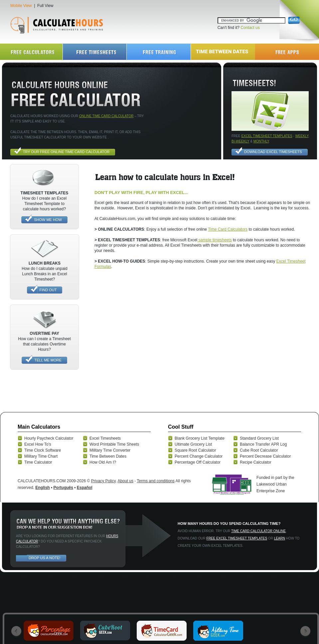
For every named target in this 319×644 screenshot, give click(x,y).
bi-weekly (240, 141)
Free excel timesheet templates (237, 538)
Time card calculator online (258, 531)
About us (126, 481)
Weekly (302, 136)
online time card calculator (106, 116)
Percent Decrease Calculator (265, 456)
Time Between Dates (108, 456)
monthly (261, 141)
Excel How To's (38, 444)
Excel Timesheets (105, 438)
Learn (280, 538)
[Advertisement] (62, 332)
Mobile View (21, 6)
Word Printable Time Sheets (114, 444)
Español (85, 488)
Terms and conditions (156, 481)
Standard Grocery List (259, 438)
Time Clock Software (43, 450)
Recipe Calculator (256, 462)
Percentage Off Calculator (198, 462)
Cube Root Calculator (259, 450)
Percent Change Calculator (199, 456)
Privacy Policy (103, 481)
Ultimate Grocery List (193, 444)
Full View (45, 6)
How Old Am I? (103, 462)
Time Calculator (38, 462)
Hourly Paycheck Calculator (49, 438)
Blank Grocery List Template (200, 438)
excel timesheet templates (267, 136)
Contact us (250, 28)
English (42, 488)
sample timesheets (214, 240)
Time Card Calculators (228, 229)
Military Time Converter (110, 450)
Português (63, 488)
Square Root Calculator (195, 450)
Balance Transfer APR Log (263, 444)
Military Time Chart (41, 456)
